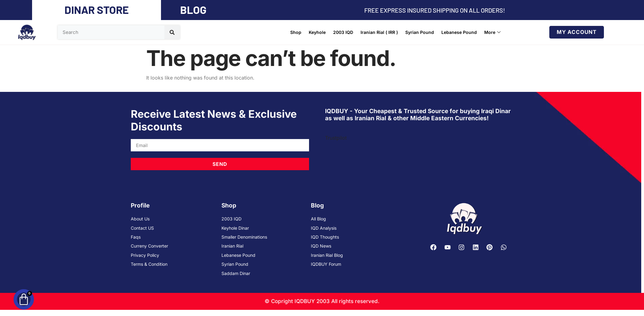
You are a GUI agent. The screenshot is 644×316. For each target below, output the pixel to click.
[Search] (172, 32)
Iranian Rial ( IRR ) (379, 32)
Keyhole (317, 32)
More (492, 32)
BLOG (193, 10)
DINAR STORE (97, 10)
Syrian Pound (420, 32)
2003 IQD (343, 32)
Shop (296, 32)
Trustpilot (336, 138)
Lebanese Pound (459, 32)
